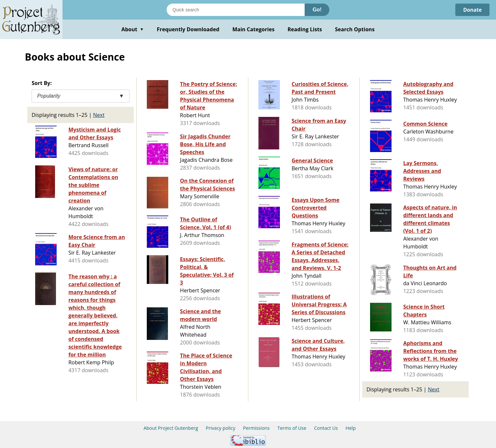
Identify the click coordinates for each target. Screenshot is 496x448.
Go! (317, 10)
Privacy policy (220, 428)
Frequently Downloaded (188, 29)
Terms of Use (292, 428)
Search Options (355, 29)
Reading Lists (305, 29)
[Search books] (236, 10)
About (133, 29)
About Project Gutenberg (171, 428)
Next (99, 115)
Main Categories (254, 29)
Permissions (256, 428)
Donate (472, 10)
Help (351, 428)
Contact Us (326, 428)
